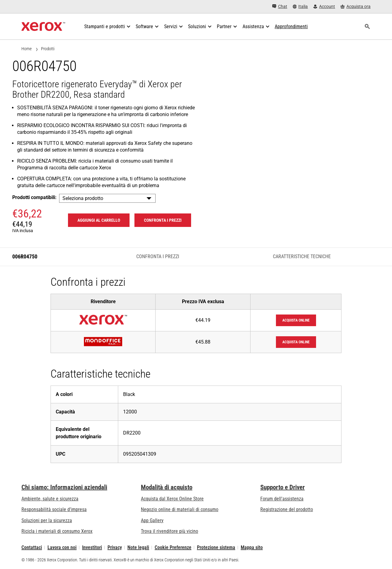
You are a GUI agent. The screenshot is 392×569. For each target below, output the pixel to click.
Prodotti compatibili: (34, 197)
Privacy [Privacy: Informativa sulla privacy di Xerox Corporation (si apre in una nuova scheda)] (115, 547)
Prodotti (48, 49)
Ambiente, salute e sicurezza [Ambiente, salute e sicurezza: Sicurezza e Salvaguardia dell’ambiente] (50, 499)
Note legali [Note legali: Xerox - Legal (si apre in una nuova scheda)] (138, 547)
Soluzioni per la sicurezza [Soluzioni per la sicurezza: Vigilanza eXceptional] (47, 520)
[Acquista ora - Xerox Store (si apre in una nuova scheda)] (356, 7)
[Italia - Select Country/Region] (300, 7)
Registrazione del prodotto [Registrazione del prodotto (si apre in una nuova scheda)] (287, 509)
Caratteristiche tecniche (302, 256)
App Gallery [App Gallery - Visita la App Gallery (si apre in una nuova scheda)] (152, 520)
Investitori (92, 547)
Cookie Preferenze (173, 547)
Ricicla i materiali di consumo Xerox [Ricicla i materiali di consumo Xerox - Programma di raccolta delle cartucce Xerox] (57, 531)
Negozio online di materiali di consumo (180, 509)
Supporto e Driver (283, 487)
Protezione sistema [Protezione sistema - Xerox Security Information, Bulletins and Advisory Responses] (216, 547)
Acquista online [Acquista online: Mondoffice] (296, 342)
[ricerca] (367, 27)
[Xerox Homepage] (43, 27)
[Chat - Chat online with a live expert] (280, 7)
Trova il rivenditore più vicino (170, 531)
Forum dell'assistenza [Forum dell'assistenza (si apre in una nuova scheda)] (282, 499)
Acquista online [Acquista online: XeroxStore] (296, 320)
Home (26, 49)
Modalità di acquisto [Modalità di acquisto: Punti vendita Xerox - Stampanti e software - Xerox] (167, 487)
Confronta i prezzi (158, 256)
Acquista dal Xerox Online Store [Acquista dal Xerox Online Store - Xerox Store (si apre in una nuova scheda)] (172, 499)
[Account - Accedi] (324, 7)
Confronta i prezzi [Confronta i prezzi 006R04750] (163, 220)
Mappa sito (252, 547)
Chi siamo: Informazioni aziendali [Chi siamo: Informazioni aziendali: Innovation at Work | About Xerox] (64, 487)
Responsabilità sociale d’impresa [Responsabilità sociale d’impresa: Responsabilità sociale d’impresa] (54, 509)
